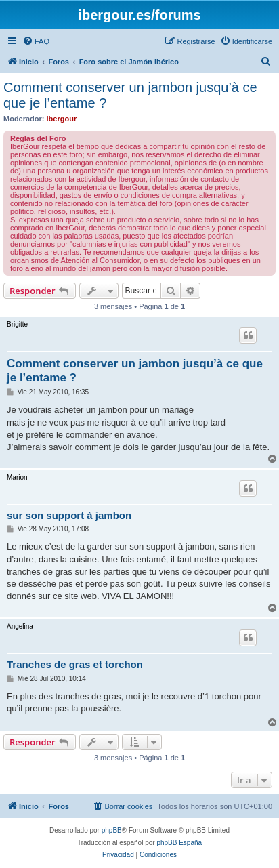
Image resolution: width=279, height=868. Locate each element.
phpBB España (179, 843)
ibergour (62, 119)
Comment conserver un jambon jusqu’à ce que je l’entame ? (130, 95)
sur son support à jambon (69, 515)
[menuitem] (36, 41)
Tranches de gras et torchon (75, 664)
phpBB (112, 830)
